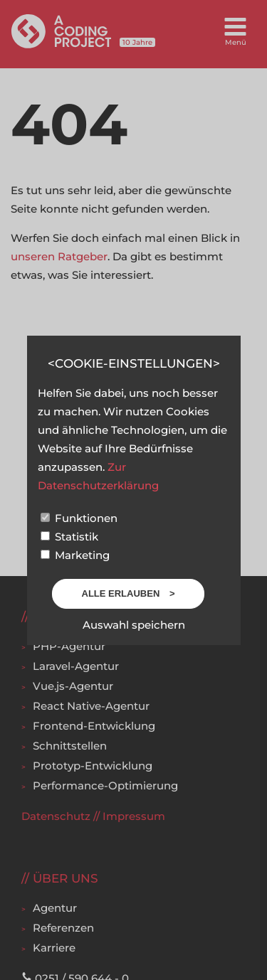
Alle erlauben (122, 593)
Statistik (69, 537)
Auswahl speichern (134, 625)
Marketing (75, 555)
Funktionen (79, 518)
